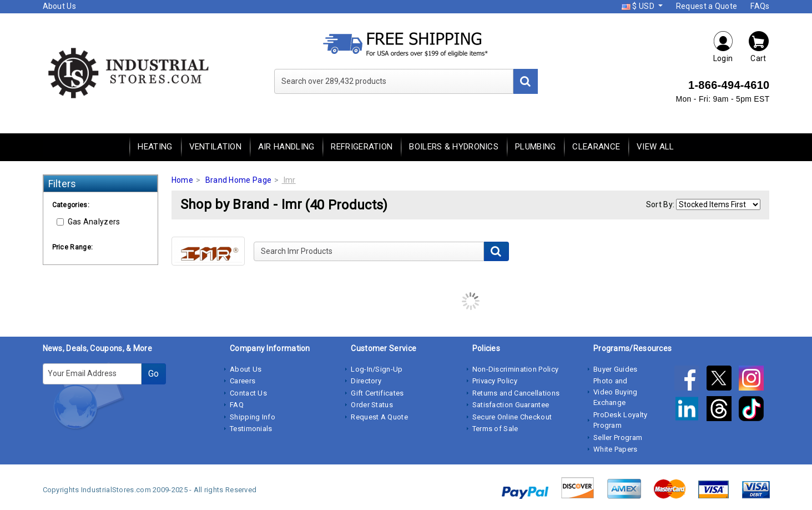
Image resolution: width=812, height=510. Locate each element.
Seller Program (618, 437)
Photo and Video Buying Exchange (616, 392)
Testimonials (251, 429)
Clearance (596, 147)
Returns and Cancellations (516, 393)
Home (182, 180)
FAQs (760, 6)
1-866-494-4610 (729, 85)
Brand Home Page (239, 180)
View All (655, 147)
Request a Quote (707, 6)
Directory (366, 381)
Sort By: (660, 204)
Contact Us (248, 393)
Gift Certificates (377, 393)
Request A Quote (379, 417)
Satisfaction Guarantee (511, 405)
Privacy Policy (495, 381)
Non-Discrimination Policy (516, 369)
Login (723, 46)
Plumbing (535, 147)
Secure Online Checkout (512, 417)
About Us (59, 6)
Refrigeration (362, 147)
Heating (155, 147)
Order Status (372, 405)
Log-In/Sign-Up (377, 369)
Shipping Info (253, 417)
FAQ (237, 405)
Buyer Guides (616, 369)
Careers (243, 381)
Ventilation (215, 147)
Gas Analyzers (89, 222)
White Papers (616, 449)
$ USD (639, 6)
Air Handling (286, 147)
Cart (759, 46)
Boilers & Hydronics (454, 147)
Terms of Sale (495, 429)
